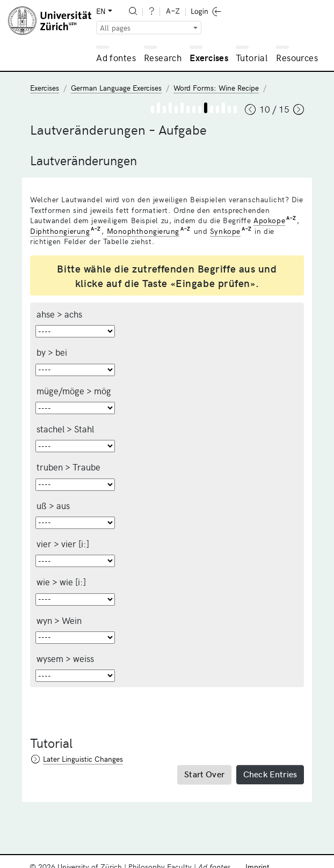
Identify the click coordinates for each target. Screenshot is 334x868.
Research (163, 57)
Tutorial (252, 57)
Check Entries (270, 774)
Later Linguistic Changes (83, 759)
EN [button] (101, 11)
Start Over (204, 774)
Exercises (209, 57)
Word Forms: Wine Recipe (216, 88)
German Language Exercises (116, 88)
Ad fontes (116, 57)
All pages (115, 28)
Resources (297, 57)
